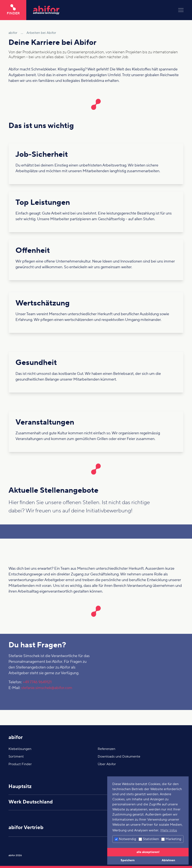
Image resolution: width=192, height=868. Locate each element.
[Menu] (181, 10)
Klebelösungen (20, 749)
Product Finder (20, 764)
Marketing (171, 839)
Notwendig (125, 839)
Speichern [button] (128, 860)
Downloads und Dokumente (119, 757)
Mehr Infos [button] (169, 830)
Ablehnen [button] (168, 860)
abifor (16, 737)
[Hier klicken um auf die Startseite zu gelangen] (102, 10)
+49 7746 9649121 (37, 682)
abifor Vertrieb (26, 827)
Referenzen (106, 749)
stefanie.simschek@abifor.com (47, 688)
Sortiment (16, 757)
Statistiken (149, 839)
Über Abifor (107, 764)
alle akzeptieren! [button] (148, 852)
